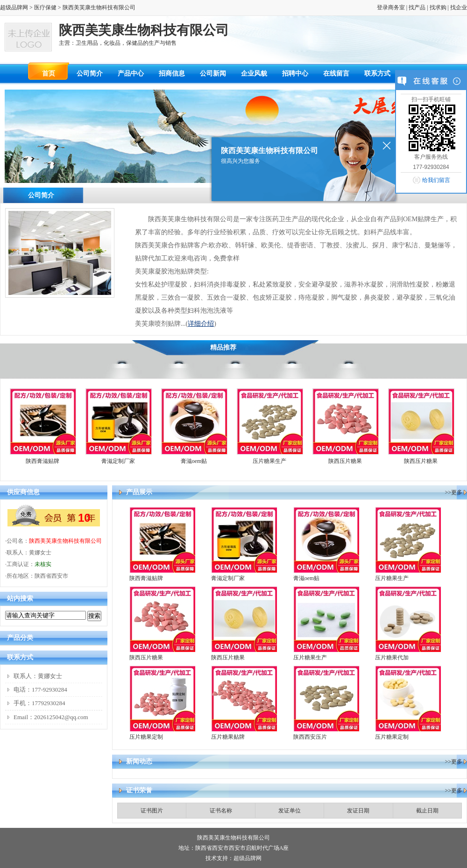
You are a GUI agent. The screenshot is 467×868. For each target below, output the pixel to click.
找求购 (438, 7)
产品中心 (131, 73)
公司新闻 (213, 73)
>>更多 (453, 492)
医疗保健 (45, 7)
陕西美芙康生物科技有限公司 (65, 541)
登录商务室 (391, 7)
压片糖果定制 (146, 737)
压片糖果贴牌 (228, 737)
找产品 (417, 7)
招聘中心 (295, 73)
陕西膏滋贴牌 (42, 461)
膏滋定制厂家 (118, 461)
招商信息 (172, 73)
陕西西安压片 (310, 737)
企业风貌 (254, 73)
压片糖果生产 (269, 461)
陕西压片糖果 (345, 461)
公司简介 (90, 73)
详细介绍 (201, 324)
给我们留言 (436, 180)
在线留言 (336, 73)
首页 (49, 73)
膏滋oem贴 (194, 461)
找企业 (459, 7)
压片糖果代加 (392, 658)
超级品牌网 (14, 7)
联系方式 (377, 73)
